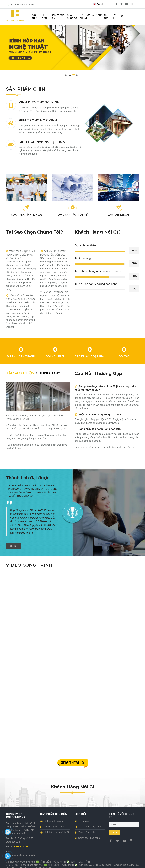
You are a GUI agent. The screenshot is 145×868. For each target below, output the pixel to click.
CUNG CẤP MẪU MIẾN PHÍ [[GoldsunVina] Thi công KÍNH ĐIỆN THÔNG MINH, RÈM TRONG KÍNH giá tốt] (72, 215)
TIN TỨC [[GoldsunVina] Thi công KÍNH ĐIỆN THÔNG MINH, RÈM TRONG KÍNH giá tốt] (106, 17)
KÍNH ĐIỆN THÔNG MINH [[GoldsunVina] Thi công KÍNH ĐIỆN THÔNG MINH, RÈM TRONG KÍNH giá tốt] (39, 102)
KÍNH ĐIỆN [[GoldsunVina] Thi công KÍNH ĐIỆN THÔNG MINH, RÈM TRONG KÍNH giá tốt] (44, 17)
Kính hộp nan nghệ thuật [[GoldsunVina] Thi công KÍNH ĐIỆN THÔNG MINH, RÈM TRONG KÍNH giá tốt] (55, 832)
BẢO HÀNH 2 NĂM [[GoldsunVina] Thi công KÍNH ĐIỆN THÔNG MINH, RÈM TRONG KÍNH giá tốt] (118, 215)
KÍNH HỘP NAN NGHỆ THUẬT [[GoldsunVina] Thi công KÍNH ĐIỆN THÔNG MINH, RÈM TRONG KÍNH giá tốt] (43, 142)
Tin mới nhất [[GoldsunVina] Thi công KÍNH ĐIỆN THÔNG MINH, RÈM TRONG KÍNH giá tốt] (83, 821)
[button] (99, 4)
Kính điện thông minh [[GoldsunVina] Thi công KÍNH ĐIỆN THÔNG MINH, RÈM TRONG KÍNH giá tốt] (53, 821)
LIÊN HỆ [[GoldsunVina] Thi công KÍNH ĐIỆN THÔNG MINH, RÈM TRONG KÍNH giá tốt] (114, 17)
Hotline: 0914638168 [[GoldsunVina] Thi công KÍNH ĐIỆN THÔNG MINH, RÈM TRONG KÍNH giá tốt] (23, 5)
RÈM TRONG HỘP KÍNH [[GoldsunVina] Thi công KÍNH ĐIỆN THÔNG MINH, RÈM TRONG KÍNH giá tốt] (38, 120)
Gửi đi (115, 833)
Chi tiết (14, 546)
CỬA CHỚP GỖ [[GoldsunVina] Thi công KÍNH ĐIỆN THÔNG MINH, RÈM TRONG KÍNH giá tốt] (72, 17)
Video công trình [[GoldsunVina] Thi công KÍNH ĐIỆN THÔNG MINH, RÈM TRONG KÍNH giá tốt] (85, 832)
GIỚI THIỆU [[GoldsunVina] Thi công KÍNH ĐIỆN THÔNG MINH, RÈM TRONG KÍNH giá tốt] (35, 17)
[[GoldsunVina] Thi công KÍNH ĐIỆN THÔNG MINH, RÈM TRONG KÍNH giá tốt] (111, 841)
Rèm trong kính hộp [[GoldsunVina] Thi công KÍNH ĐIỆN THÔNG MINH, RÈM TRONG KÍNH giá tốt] (52, 827)
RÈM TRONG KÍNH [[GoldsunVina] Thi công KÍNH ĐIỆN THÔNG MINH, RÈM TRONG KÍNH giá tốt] (58, 17)
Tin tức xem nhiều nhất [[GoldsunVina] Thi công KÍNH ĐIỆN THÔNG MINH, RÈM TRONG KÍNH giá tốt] (88, 827)
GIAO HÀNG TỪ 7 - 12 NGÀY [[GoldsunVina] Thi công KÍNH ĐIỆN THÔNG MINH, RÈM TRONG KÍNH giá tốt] (27, 215)
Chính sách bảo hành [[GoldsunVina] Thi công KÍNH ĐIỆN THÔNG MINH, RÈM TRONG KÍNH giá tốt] (87, 838)
